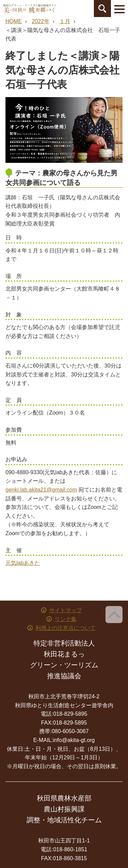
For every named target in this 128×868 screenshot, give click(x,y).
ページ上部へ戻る (114, 615)
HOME (14, 21)
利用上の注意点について (66, 628)
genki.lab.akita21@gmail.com (41, 490)
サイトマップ (66, 610)
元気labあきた (23, 563)
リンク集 (66, 619)
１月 (65, 21)
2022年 (41, 21)
